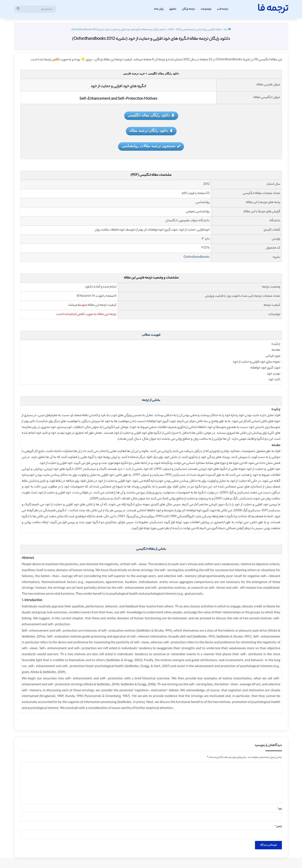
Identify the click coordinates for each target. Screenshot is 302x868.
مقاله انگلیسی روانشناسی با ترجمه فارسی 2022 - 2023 (195, 30)
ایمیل (278, 827)
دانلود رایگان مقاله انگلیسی (151, 116)
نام (280, 809)
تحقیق (173, 9)
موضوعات (206, 9)
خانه (227, 30)
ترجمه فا (224, 9)
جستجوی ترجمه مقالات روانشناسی (151, 146)
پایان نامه (159, 9)
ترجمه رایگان (188, 9)
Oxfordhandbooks (197, 257)
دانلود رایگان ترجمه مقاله (151, 131)
